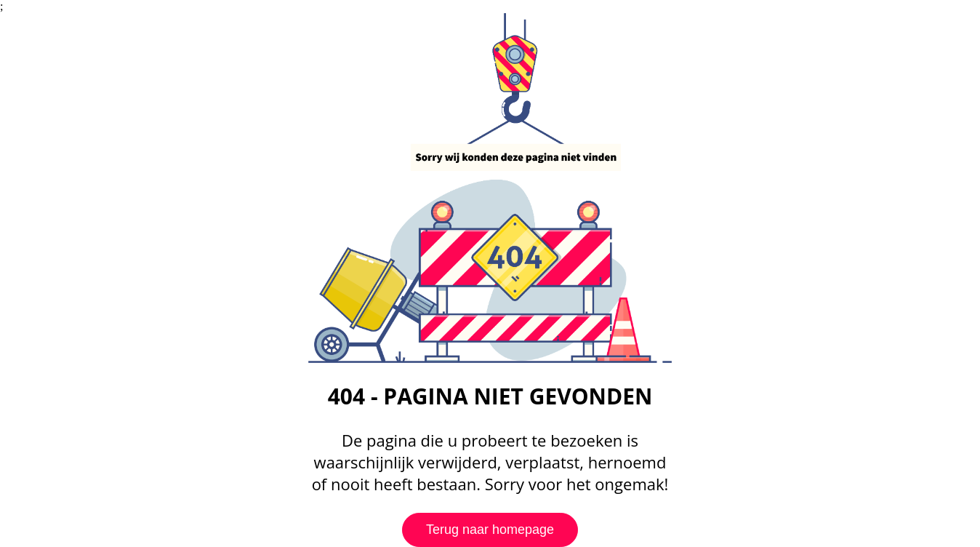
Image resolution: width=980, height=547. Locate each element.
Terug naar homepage (490, 530)
